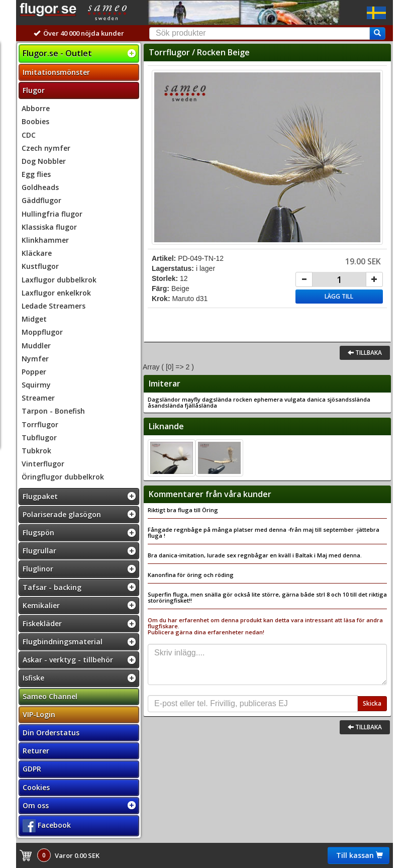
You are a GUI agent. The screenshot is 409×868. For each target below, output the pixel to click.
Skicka (372, 703)
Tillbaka (365, 353)
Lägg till (339, 296)
